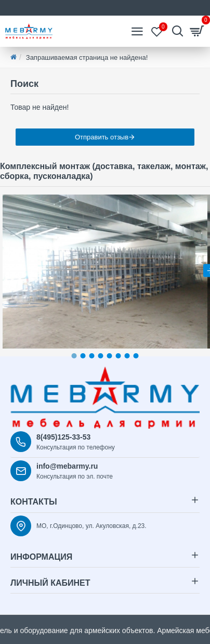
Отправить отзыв (102, 137)
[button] (74, 356)
